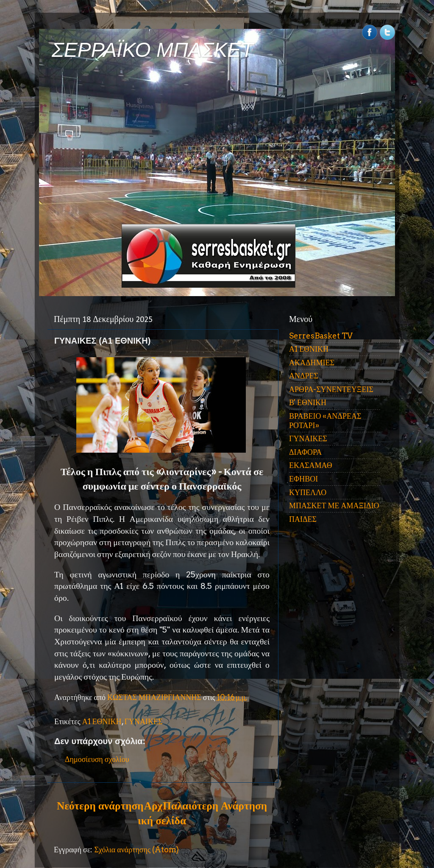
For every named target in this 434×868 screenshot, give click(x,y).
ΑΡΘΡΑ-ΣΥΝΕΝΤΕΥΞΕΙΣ (331, 389)
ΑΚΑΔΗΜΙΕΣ (312, 363)
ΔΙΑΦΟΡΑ (305, 452)
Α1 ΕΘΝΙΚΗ (102, 721)
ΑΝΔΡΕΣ (304, 376)
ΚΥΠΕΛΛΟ (308, 492)
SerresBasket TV (321, 336)
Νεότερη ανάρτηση (100, 806)
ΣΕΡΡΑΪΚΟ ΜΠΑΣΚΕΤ (153, 50)
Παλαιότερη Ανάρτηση (215, 806)
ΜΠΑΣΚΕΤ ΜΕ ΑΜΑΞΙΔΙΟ (334, 505)
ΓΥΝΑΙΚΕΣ (144, 721)
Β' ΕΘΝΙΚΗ (308, 402)
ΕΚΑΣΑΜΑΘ (311, 465)
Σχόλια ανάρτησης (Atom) (136, 850)
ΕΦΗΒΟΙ (303, 479)
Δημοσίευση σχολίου (97, 759)
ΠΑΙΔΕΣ (303, 519)
